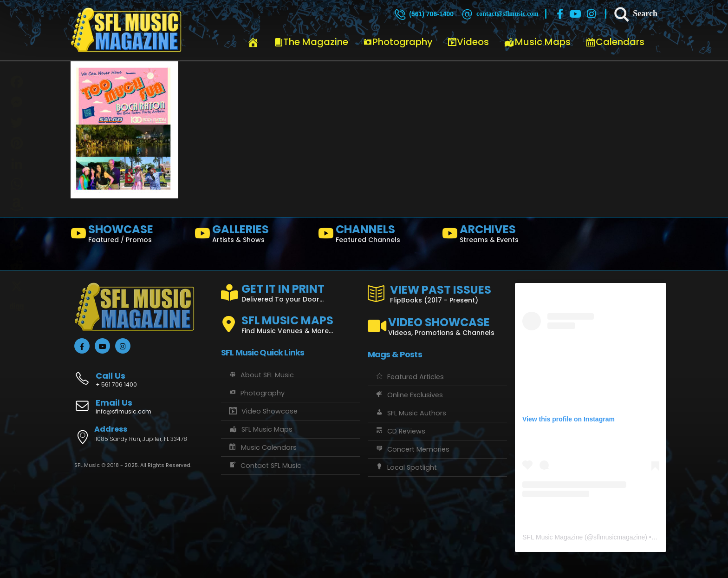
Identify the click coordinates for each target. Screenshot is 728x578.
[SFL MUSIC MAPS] (291, 321)
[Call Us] (144, 375)
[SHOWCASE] (129, 236)
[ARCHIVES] (500, 236)
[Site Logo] (126, 30)
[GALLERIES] (253, 236)
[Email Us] (144, 407)
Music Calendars (262, 447)
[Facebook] (560, 14)
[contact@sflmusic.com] (499, 14)
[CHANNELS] (376, 236)
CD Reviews (400, 431)
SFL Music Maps (260, 429)
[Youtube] (576, 14)
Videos (468, 42)
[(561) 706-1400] (423, 14)
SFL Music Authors (410, 413)
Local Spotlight (406, 467)
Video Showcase (263, 411)
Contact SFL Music (265, 466)
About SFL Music (261, 375)
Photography (398, 42)
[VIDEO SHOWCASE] (437, 322)
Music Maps (537, 42)
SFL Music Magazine (552, 537)
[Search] (635, 14)
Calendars (615, 42)
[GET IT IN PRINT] (291, 291)
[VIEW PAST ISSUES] (437, 292)
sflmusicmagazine (619, 537)
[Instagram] (591, 14)
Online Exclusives (409, 395)
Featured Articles (409, 377)
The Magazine (311, 42)
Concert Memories (412, 449)
